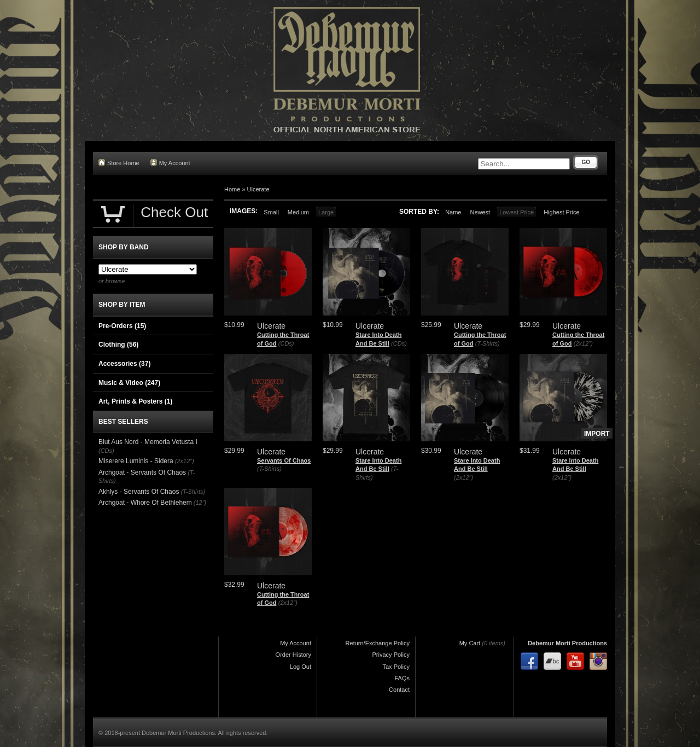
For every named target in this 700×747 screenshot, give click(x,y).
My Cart (470, 643)
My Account (170, 163)
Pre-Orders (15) (122, 326)
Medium (298, 212)
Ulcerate (258, 189)
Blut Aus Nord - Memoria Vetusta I (148, 442)
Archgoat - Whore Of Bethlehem (145, 503)
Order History (293, 655)
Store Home (119, 163)
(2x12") (583, 343)
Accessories (124, 364)
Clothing (118, 345)
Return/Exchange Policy (378, 643)
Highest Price (561, 212)
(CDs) (286, 343)
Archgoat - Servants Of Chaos (142, 472)
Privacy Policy (391, 655)
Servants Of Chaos (284, 460)
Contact (399, 690)
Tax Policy (396, 667)
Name (453, 212)
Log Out (301, 667)
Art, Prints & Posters (135, 401)
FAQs (402, 678)
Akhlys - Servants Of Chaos (139, 492)
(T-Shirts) (488, 343)
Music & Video (129, 383)
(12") (200, 503)
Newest (480, 212)
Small (271, 212)
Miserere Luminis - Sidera (136, 461)
